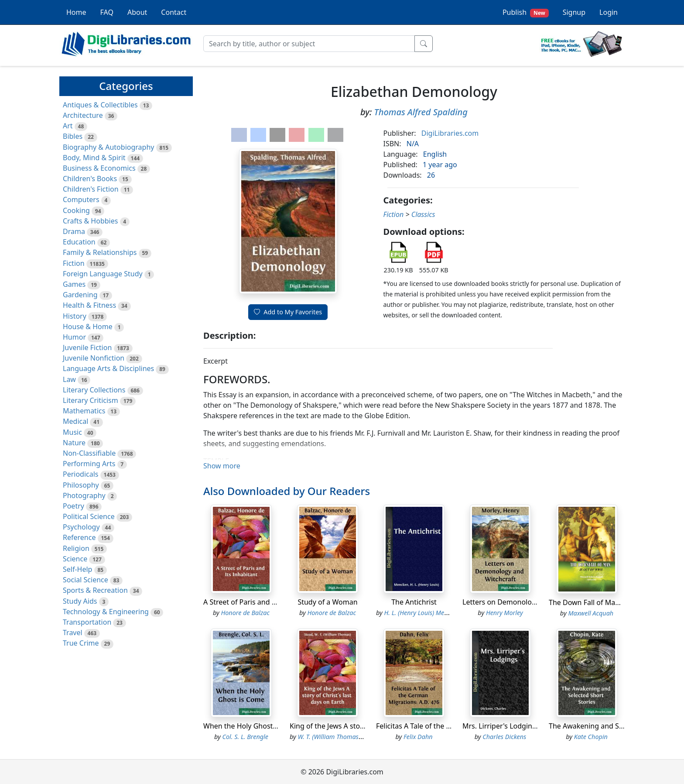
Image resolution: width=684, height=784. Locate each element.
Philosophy (81, 485)
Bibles (73, 136)
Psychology (81, 527)
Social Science (85, 580)
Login (609, 12)
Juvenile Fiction (87, 347)
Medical (75, 421)
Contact (174, 12)
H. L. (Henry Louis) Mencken (422, 613)
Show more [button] (222, 466)
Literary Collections (94, 390)
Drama (74, 231)
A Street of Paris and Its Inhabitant (260, 602)
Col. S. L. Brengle (246, 737)
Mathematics (84, 411)
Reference (79, 537)
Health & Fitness (89, 305)
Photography (84, 495)
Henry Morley (504, 613)
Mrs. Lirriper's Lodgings (501, 726)
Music (72, 432)
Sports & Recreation (95, 590)
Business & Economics (99, 168)
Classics (423, 214)
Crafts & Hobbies (90, 221)
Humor (74, 337)
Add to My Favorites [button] (288, 312)
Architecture (83, 115)
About (137, 12)
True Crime (81, 643)
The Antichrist (414, 602)
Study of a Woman (327, 602)
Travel (73, 633)
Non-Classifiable (89, 453)
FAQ (107, 12)
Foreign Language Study (103, 274)
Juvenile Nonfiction (94, 358)
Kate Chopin (591, 737)
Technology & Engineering (106, 612)
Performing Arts (89, 464)
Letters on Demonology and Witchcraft (526, 602)
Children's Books (90, 179)
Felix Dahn (418, 737)
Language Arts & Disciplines (108, 368)
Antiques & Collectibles (100, 105)
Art (68, 126)
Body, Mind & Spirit (94, 158)
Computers (81, 199)
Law (69, 379)
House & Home (88, 327)
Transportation (87, 622)
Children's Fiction (91, 189)
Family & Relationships (100, 252)
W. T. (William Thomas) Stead (338, 737)
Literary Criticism (91, 400)
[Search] (309, 44)
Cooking (76, 210)
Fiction (74, 263)
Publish (526, 12)
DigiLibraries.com (450, 133)
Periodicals (81, 474)
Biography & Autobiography (108, 147)
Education (79, 242)
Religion (76, 548)
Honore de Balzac (245, 613)
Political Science (89, 516)
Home (76, 12)
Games (74, 284)
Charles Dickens (504, 737)
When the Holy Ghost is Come (252, 726)
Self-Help (77, 569)
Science (75, 559)
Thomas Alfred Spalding (421, 112)
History (75, 316)
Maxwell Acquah (591, 613)
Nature (74, 443)
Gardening (80, 295)
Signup (574, 12)
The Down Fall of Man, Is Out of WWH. (611, 602)
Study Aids (80, 601)
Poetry (74, 506)
